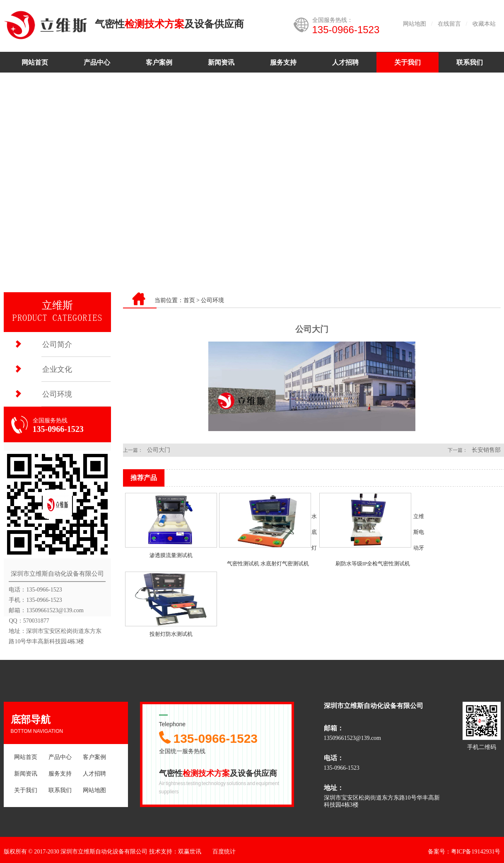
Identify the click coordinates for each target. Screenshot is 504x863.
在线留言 (449, 24)
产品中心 (97, 62)
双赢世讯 (190, 852)
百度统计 (224, 852)
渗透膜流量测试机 (171, 555)
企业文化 (57, 369)
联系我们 (470, 62)
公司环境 (57, 394)
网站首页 (35, 62)
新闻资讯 (221, 62)
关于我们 (408, 62)
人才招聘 (345, 62)
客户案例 (159, 62)
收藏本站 (484, 24)
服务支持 (283, 62)
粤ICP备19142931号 (476, 852)
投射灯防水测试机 (171, 634)
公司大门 (159, 450)
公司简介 (57, 344)
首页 (189, 300)
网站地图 (415, 24)
